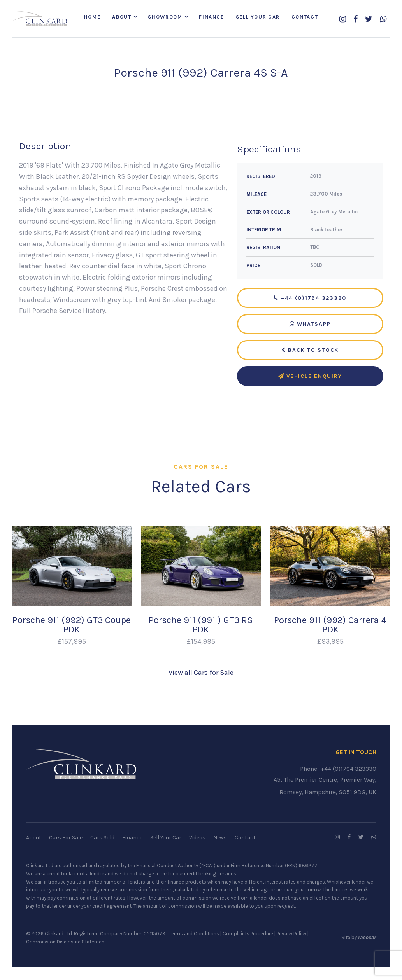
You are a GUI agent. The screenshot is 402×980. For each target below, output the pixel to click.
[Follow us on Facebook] (355, 20)
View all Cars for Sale (201, 673)
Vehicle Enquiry (310, 377)
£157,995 (72, 642)
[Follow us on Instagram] (343, 20)
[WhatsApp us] (383, 20)
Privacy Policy (291, 934)
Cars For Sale (66, 839)
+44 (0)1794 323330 (310, 299)
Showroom (165, 17)
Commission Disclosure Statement (66, 942)
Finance (211, 17)
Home (92, 17)
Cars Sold (102, 839)
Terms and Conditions (194, 934)
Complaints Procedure (248, 934)
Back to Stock (310, 351)
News (220, 839)
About (122, 17)
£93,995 (330, 642)
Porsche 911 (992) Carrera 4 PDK (330, 625)
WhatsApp (310, 325)
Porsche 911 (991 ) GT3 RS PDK (201, 625)
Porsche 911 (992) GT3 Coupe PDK (72, 625)
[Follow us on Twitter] (369, 20)
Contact (305, 17)
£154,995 (201, 642)
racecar (367, 938)
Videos (197, 839)
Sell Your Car (258, 17)
